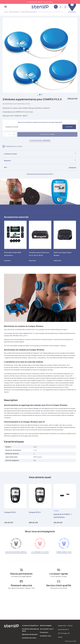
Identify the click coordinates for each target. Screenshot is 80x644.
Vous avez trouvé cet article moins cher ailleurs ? (40, 174)
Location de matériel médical (16, 552)
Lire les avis (72, 167)
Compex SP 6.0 (35, 512)
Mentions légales (46, 625)
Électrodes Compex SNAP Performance (13, 254)
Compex (36, 408)
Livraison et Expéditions (30, 625)
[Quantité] (9, 134)
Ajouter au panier (47, 134)
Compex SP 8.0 (10, 512)
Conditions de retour (29, 638)
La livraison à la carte (40, 552)
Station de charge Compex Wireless (63, 254)
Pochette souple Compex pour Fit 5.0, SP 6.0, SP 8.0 (39, 254)
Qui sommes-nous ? (47, 629)
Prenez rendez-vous (64, 552)
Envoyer (69, 127)
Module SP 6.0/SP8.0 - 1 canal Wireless (63, 516)
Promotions (44, 632)
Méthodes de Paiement (30, 634)
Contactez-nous (46, 636)
